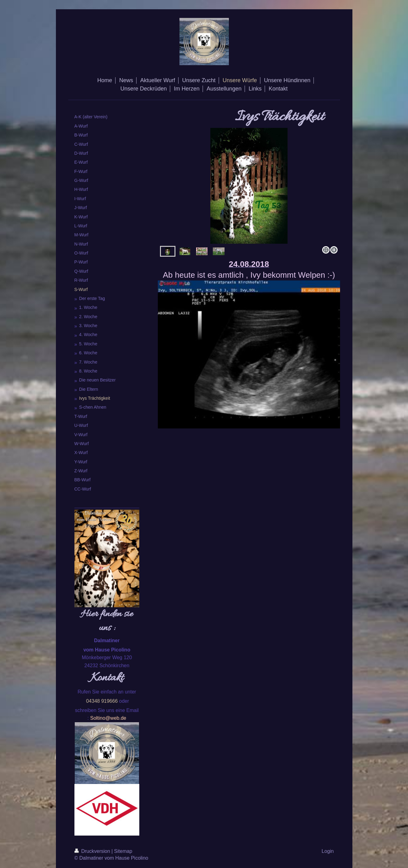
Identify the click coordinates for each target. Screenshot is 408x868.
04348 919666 (102, 701)
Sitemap (123, 851)
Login (328, 851)
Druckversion (93, 851)
